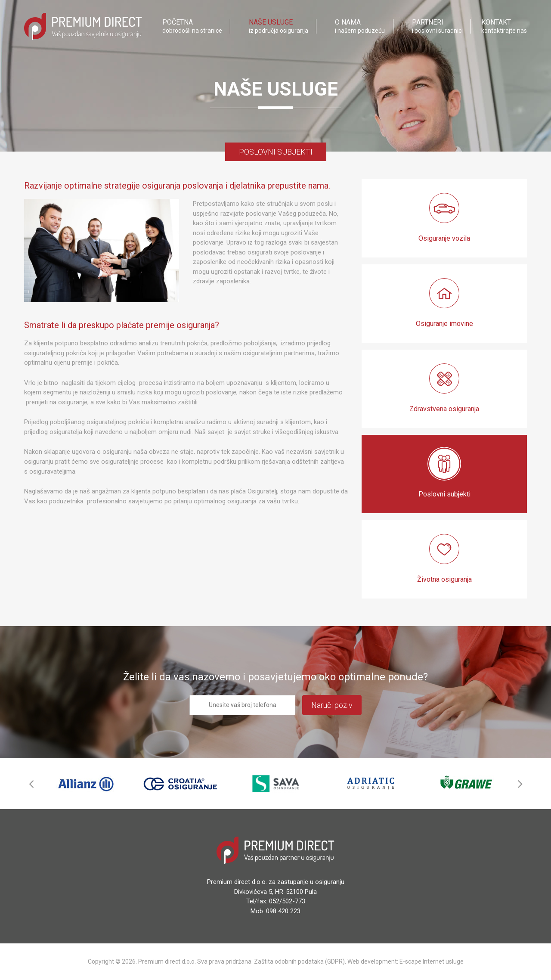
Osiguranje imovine (444, 303)
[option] (85, 784)
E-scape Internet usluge (432, 961)
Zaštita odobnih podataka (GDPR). (300, 961)
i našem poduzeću (360, 27)
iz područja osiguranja (279, 27)
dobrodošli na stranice (192, 27)
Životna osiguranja (444, 559)
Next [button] (520, 784)
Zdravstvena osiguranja (444, 388)
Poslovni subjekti (444, 473)
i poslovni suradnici (437, 27)
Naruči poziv (332, 705)
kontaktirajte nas (504, 27)
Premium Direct (83, 28)
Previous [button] (31, 784)
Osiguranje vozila (444, 218)
